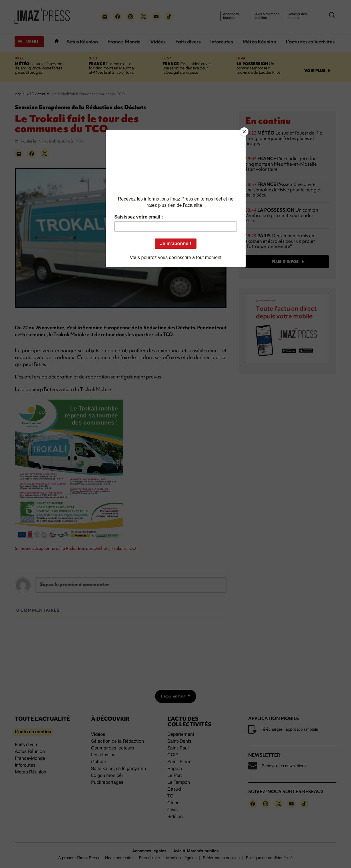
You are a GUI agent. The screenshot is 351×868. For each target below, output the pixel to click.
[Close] (244, 132)
